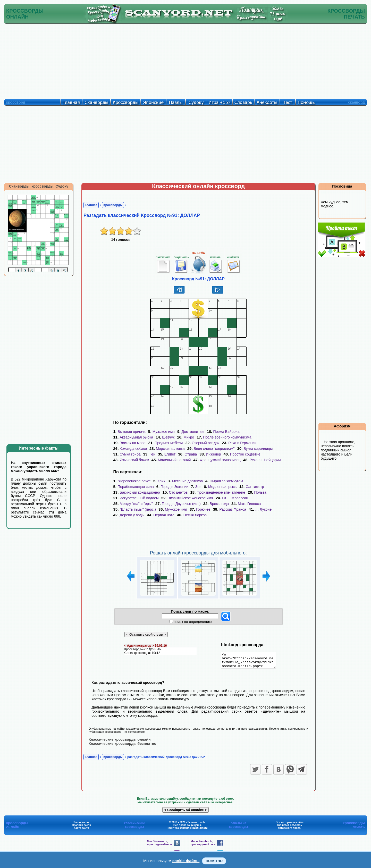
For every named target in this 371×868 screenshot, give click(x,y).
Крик (161, 481)
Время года (219, 504)
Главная (91, 205)
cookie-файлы (186, 861)
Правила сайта (81, 828)
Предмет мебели (169, 443)
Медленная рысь (222, 487)
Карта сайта (82, 831)
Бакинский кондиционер (140, 492)
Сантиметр (255, 487)
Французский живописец (220, 460)
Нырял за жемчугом (226, 481)
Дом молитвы (193, 432)
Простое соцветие (245, 454)
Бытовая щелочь (132, 432)
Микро (189, 437)
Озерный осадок (205, 443)
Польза (260, 492)
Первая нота (164, 515)
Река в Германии (242, 443)
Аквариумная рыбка (137, 437)
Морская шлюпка (170, 449)
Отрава (191, 454)
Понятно (214, 861)
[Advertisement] (185, 60)
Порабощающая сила (136, 487)
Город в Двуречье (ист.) (181, 504)
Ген (152, 454)
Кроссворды (113, 205)
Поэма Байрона (226, 432)
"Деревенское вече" (134, 481)
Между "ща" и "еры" (136, 504)
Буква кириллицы (258, 449)
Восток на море (133, 443)
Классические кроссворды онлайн (120, 742)
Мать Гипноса (249, 504)
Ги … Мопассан (235, 498)
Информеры (81, 825)
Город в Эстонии (174, 487)
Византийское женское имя (191, 498)
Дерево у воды (132, 515)
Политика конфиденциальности (187, 831)
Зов (198, 487)
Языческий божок (134, 460)
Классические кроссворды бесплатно (123, 746)
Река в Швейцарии (265, 460)
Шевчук (168, 437)
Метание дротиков (187, 481)
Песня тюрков (195, 515)
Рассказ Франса (233, 509)
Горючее (203, 509)
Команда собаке (133, 449)
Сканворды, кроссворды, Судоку (39, 186)
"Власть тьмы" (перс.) (138, 509)
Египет (170, 454)
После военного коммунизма (227, 437)
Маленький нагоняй (174, 460)
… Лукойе (263, 509)
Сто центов (178, 492)
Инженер (213, 454)
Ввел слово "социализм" (214, 449)
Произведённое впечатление (221, 492)
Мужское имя (164, 432)
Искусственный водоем (139, 498)
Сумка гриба (130, 454)
